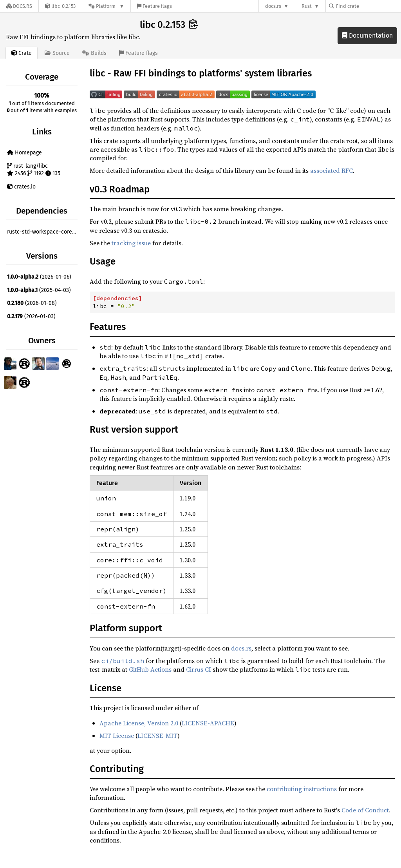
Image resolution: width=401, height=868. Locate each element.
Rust (307, 6)
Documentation (367, 35)
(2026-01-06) (39, 277)
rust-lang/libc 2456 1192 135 (34, 170)
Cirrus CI (199, 669)
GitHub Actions (150, 669)
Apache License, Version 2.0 (139, 723)
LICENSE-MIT (157, 736)
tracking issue (131, 243)
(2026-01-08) (32, 303)
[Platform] (106, 6)
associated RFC (331, 170)
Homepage (24, 153)
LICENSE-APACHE (208, 723)
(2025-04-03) (39, 290)
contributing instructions (302, 789)
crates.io (21, 187)
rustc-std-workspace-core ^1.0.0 (43, 232)
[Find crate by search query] (368, 6)
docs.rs (273, 6)
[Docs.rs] (19, 6)
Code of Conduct (365, 810)
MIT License (117, 736)
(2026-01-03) (31, 316)
